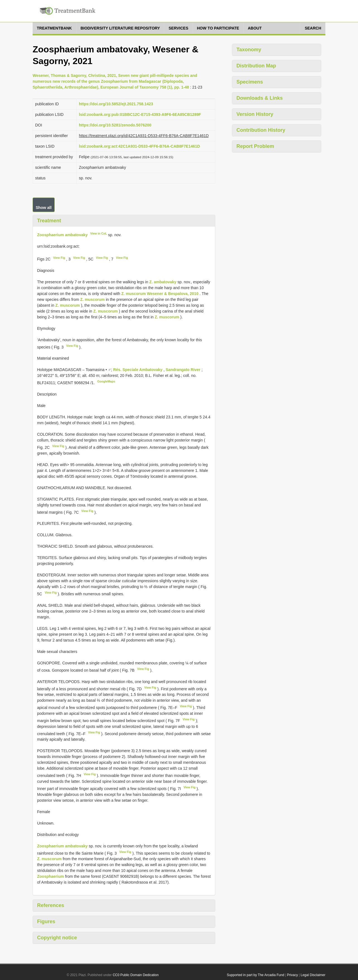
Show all (44, 208)
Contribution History (261, 130)
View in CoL (99, 233)
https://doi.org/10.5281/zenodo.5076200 (115, 125)
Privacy (292, 975)
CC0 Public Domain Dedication (136, 975)
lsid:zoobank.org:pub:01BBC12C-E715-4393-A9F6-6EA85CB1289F (140, 114)
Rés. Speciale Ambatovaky (138, 370)
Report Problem (255, 146)
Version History (255, 114)
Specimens (250, 82)
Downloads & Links (260, 98)
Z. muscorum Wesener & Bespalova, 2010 (160, 294)
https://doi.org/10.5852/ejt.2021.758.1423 (116, 104)
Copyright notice (57, 938)
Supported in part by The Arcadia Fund (255, 975)
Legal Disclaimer (313, 975)
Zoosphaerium (50, 876)
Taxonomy (249, 50)
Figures (46, 922)
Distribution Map (256, 66)
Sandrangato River (183, 370)
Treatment (49, 221)
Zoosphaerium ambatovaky (62, 235)
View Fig (59, 258)
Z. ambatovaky (163, 282)
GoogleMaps (106, 381)
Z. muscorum (93, 299)
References (51, 905)
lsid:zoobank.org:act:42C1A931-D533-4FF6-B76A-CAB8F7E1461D (139, 146)
